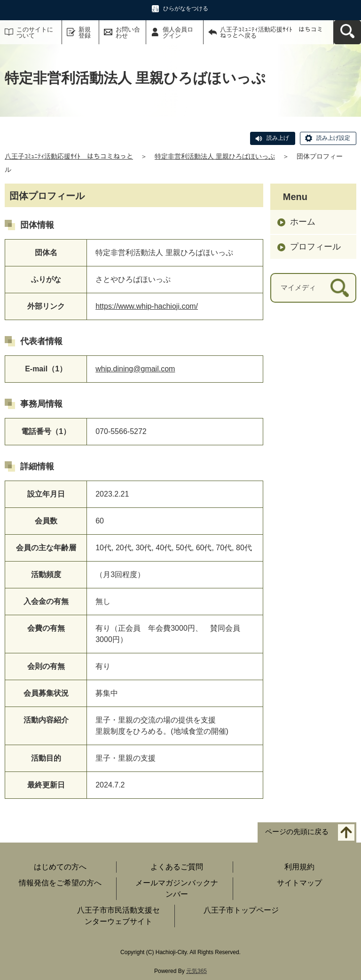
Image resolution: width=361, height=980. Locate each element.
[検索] (340, 288)
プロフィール (315, 247)
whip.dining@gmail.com (135, 369)
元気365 (196, 971)
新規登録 (85, 32)
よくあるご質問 (177, 867)
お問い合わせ (128, 32)
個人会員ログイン (178, 32)
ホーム (303, 222)
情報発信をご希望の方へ (60, 883)
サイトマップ (299, 883)
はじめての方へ (60, 867)
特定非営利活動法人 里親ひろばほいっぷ (215, 156)
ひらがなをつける (186, 8)
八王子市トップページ (241, 910)
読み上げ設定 (333, 138)
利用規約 (299, 867)
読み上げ (278, 138)
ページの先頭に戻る (297, 831)
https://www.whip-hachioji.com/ (147, 306)
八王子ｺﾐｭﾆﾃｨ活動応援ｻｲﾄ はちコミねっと (69, 156)
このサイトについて (35, 32)
